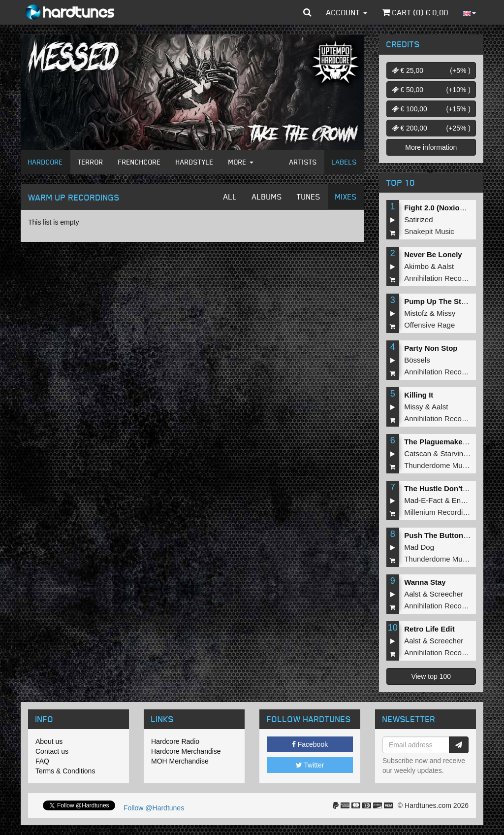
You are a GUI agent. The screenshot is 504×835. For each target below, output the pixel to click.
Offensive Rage (429, 325)
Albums (267, 197)
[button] (307, 12)
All (230, 197)
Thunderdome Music (438, 465)
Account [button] (347, 12)
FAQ (42, 761)
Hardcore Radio (175, 741)
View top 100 (431, 676)
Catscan (418, 453)
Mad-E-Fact (423, 500)
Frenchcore (140, 162)
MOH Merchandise (180, 761)
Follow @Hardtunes (154, 808)
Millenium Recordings (439, 512)
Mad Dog (419, 547)
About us (49, 741)
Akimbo (416, 266)
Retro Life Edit (429, 629)
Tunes (309, 197)
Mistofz (416, 313)
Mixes (346, 197)
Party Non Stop (431, 348)
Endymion (468, 500)
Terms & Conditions (65, 771)
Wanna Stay (425, 582)
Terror (91, 162)
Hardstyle (195, 162)
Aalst (446, 266)
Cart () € (415, 12)
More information (431, 147)
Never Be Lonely (433, 254)
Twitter (310, 765)
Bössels (417, 360)
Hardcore (46, 162)
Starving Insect (465, 453)
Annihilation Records (438, 278)
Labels (344, 162)
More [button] (241, 162)
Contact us (52, 751)
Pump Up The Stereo (441, 301)
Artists (303, 162)
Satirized (418, 219)
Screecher (446, 594)
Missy (446, 313)
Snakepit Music (429, 231)
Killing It (419, 395)
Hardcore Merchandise (186, 751)
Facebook (310, 744)
